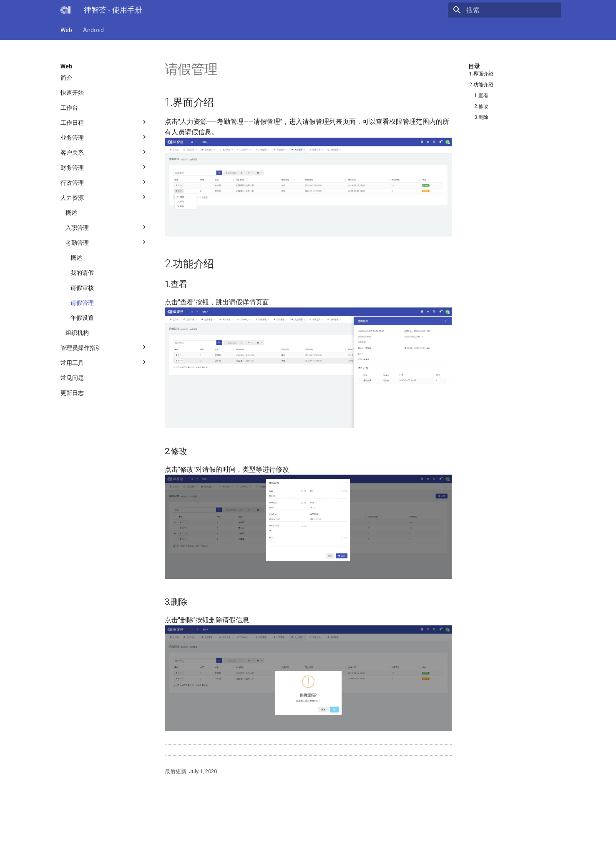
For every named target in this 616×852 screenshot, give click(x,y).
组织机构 (77, 333)
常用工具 (104, 361)
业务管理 (104, 136)
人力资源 (104, 196)
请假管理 (82, 303)
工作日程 (104, 121)
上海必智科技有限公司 (147, 834)
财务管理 (104, 166)
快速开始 (72, 93)
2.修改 (481, 106)
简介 (66, 78)
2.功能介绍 (481, 85)
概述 (71, 213)
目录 (474, 66)
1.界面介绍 (481, 74)
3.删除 (481, 117)
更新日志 (72, 393)
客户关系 (104, 151)
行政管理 (104, 181)
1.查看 (481, 96)
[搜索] (512, 10)
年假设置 (82, 318)
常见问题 (72, 378)
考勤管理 (107, 241)
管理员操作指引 (104, 346)
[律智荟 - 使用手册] (65, 10)
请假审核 (82, 288)
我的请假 (82, 273)
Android (93, 30)
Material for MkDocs (111, 843)
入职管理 (107, 226)
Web (66, 30)
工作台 (69, 108)
